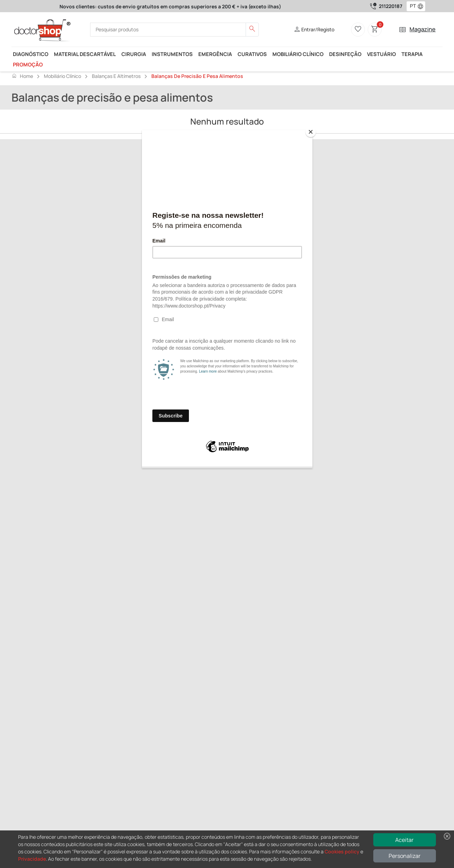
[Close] (311, 132)
